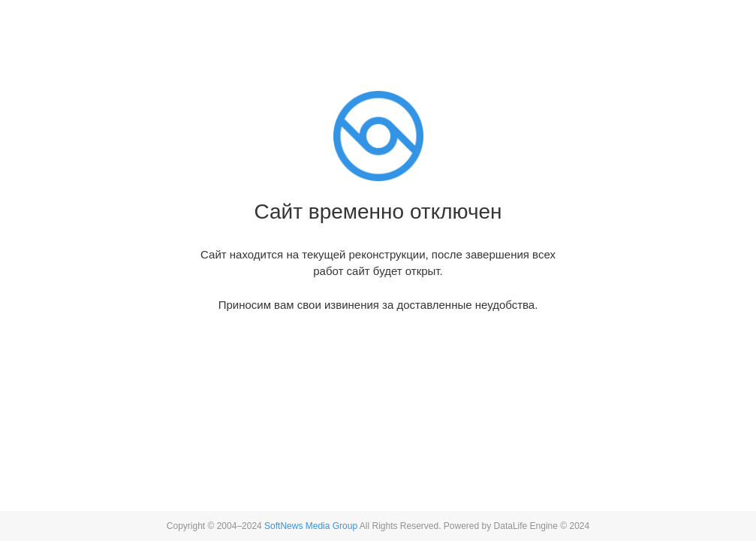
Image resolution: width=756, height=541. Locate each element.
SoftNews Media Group (311, 526)
